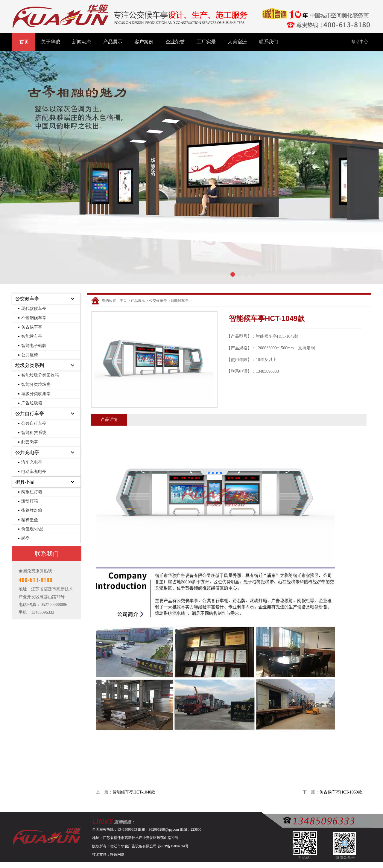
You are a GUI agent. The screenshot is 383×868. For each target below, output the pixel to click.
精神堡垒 (30, 520)
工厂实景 (206, 42)
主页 (123, 301)
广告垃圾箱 (32, 403)
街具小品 (25, 482)
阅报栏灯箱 (32, 492)
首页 (24, 42)
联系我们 (268, 42)
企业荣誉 (175, 42)
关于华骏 (51, 42)
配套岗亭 (30, 442)
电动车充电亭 (34, 472)
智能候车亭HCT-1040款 (134, 792)
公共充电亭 (27, 452)
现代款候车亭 (34, 309)
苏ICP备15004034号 (173, 846)
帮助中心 (360, 42)
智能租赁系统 (34, 433)
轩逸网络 (117, 855)
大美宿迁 (237, 42)
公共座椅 (30, 355)
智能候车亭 (32, 336)
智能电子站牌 (34, 346)
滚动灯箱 (30, 501)
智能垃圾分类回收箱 (40, 375)
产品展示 (113, 42)
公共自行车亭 (30, 414)
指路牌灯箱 (32, 510)
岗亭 (25, 538)
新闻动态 (82, 42)
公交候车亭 (27, 299)
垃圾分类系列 (30, 365)
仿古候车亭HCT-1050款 (341, 792)
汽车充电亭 (32, 462)
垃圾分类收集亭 (36, 394)
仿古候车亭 (32, 327)
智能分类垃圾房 (36, 384)
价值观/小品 (32, 529)
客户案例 (144, 42)
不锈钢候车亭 (34, 318)
